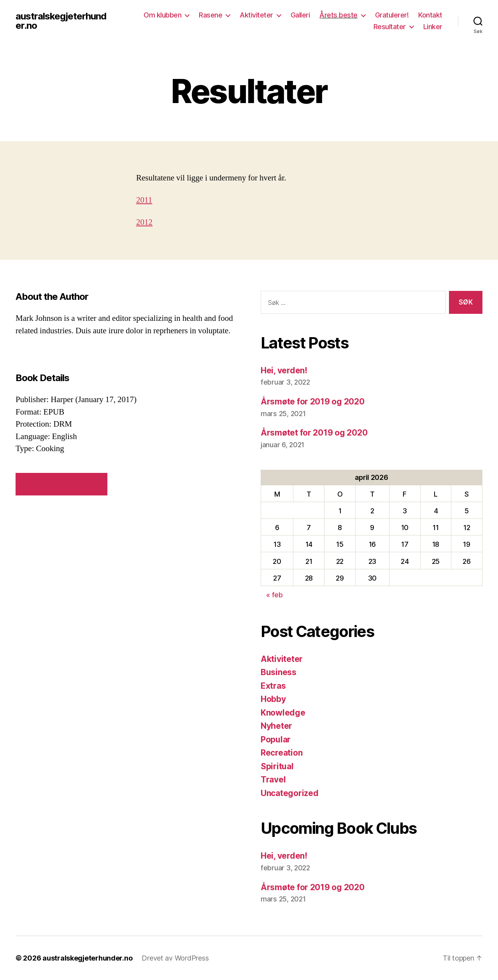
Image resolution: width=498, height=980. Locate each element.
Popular (276, 739)
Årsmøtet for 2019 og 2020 (314, 433)
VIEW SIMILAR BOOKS (61, 484)
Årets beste (338, 15)
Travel (273, 780)
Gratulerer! (392, 15)
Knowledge (283, 713)
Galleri (300, 15)
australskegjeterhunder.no (61, 21)
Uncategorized (290, 793)
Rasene (210, 15)
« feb (274, 595)
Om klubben (162, 15)
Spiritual (277, 766)
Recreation (281, 753)
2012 (144, 222)
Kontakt (430, 15)
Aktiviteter (256, 15)
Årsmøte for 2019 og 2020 (313, 402)
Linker (433, 27)
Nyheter (276, 726)
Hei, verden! (284, 370)
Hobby (273, 699)
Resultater (390, 27)
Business (279, 672)
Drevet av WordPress (175, 958)
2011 (144, 200)
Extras (273, 686)
